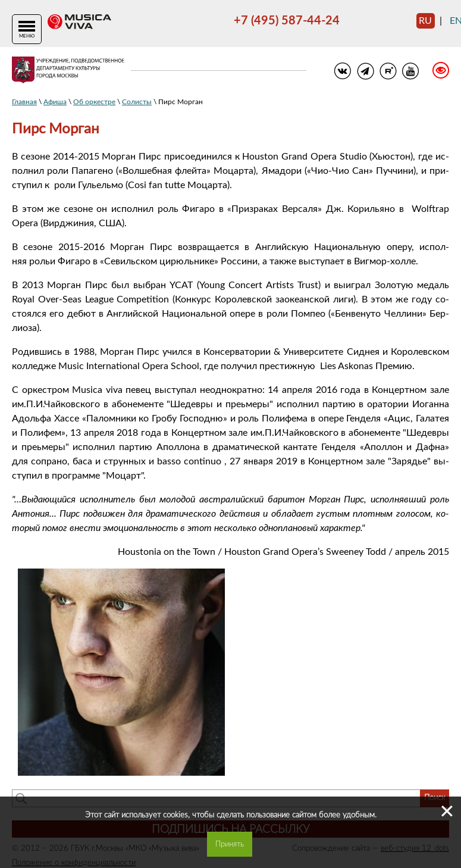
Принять (230, 844)
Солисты (137, 102)
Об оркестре (94, 102)
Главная (24, 102)
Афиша (55, 102)
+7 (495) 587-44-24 (287, 21)
